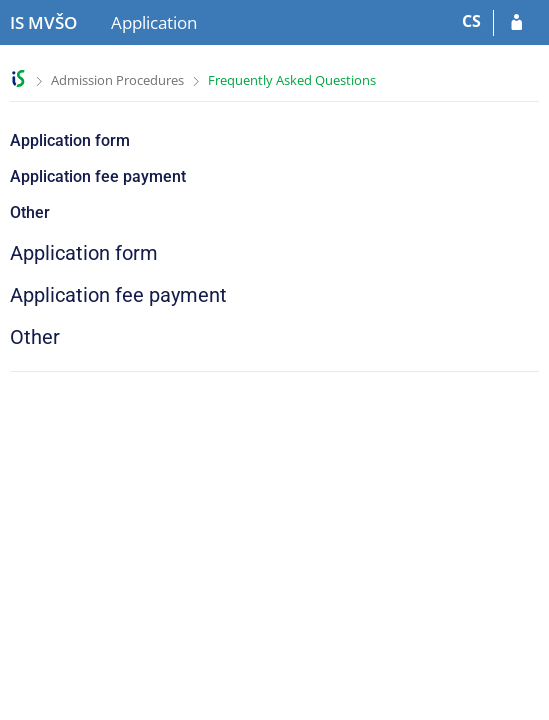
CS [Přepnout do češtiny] (471, 21)
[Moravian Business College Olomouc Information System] (43, 23)
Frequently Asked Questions (292, 80)
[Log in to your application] (516, 23)
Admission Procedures (117, 80)
